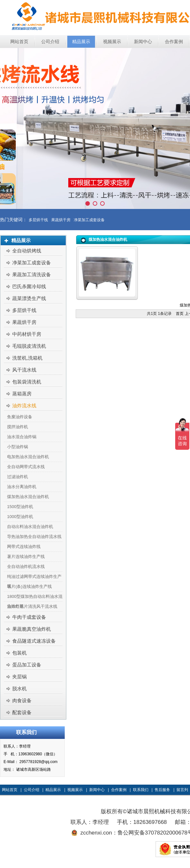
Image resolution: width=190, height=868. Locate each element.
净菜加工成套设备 (89, 220)
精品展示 (53, 790)
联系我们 (141, 790)
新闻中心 (97, 790)
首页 (180, 314)
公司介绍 (32, 790)
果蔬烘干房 (61, 220)
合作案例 (119, 790)
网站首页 (10, 790)
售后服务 (162, 790)
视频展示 (75, 790)
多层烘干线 (38, 220)
